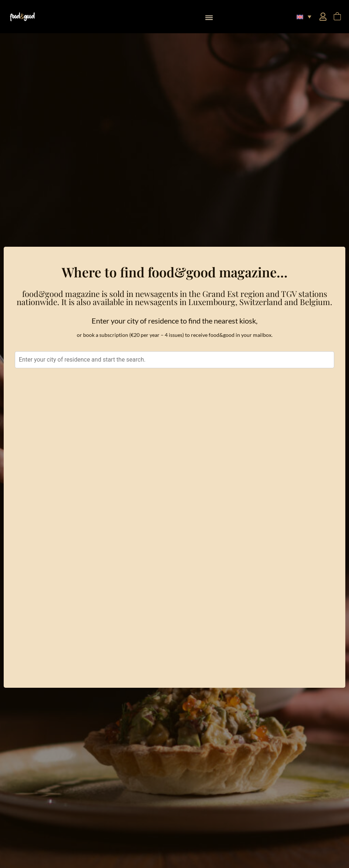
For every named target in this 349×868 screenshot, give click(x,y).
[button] (209, 17)
